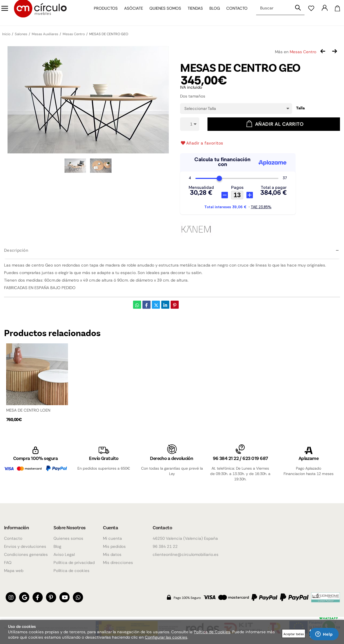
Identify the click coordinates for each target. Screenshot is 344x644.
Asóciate (130, 13)
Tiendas (192, 13)
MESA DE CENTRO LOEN (28, 410)
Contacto (234, 13)
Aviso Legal (64, 555)
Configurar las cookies (166, 637)
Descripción (16, 250)
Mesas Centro (303, 52)
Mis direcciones (118, 563)
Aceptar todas (294, 634)
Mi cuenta (112, 539)
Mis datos (112, 555)
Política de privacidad (74, 563)
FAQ (8, 563)
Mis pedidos (114, 547)
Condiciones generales (26, 555)
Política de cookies (71, 571)
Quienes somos (162, 13)
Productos (103, 13)
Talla (300, 108)
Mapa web (14, 571)
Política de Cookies (212, 632)
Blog (211, 13)
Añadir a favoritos (202, 143)
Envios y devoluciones (25, 547)
